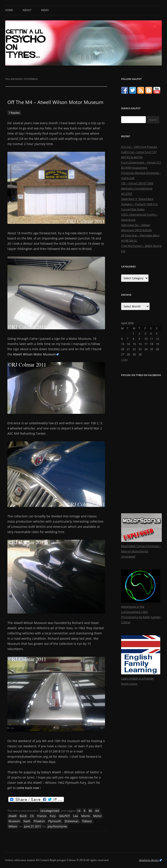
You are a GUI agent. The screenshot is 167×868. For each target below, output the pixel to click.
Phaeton (39, 821)
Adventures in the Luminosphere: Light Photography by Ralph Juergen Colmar (141, 612)
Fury (53, 816)
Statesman (72, 821)
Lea (76, 816)
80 (90, 811)
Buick (23, 816)
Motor (97, 816)
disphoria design (149, 860)
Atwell (12, 816)
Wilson (13, 826)
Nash (27, 821)
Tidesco (87, 821)
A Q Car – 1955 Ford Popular (139, 147)
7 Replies (14, 113)
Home (9, 10)
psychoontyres (57, 826)
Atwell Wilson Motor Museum (34, 354)
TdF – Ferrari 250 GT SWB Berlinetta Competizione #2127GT (137, 188)
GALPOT (64, 816)
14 (79, 811)
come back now (28, 788)
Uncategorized (50, 811)
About (27, 10)
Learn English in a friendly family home (141, 678)
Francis (42, 816)
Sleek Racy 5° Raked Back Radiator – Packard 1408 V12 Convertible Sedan (139, 204)
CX (32, 816)
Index (45, 10)
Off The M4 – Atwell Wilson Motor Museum (55, 102)
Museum (14, 821)
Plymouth (55, 821)
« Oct (124, 360)
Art (97, 811)
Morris (86, 816)
